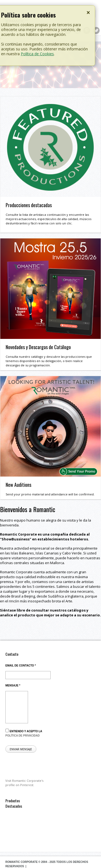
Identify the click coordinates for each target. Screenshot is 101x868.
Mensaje (13, 685)
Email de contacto (21, 666)
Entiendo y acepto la (24, 733)
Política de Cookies (37, 54)
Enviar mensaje (21, 749)
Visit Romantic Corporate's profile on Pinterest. (24, 783)
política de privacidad (22, 736)
